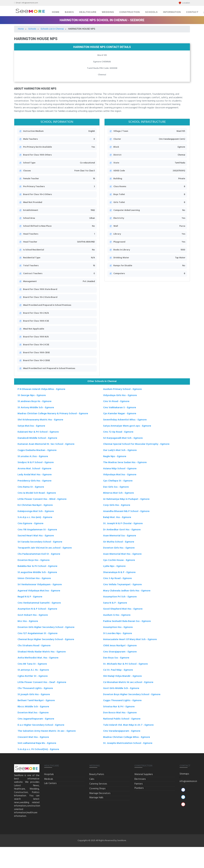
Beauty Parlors (97, 774)
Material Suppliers (144, 774)
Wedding (108, 12)
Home (56, 12)
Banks (69, 12)
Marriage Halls (96, 798)
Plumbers (139, 788)
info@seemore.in (188, 781)
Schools (151, 12)
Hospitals (49, 774)
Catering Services (98, 784)
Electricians (140, 779)
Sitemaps (184, 774)
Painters (139, 784)
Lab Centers (50, 783)
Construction (130, 12)
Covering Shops (97, 789)
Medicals (49, 779)
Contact (192, 12)
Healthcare (88, 12)
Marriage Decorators (100, 793)
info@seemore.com (30, 3)
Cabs (92, 779)
